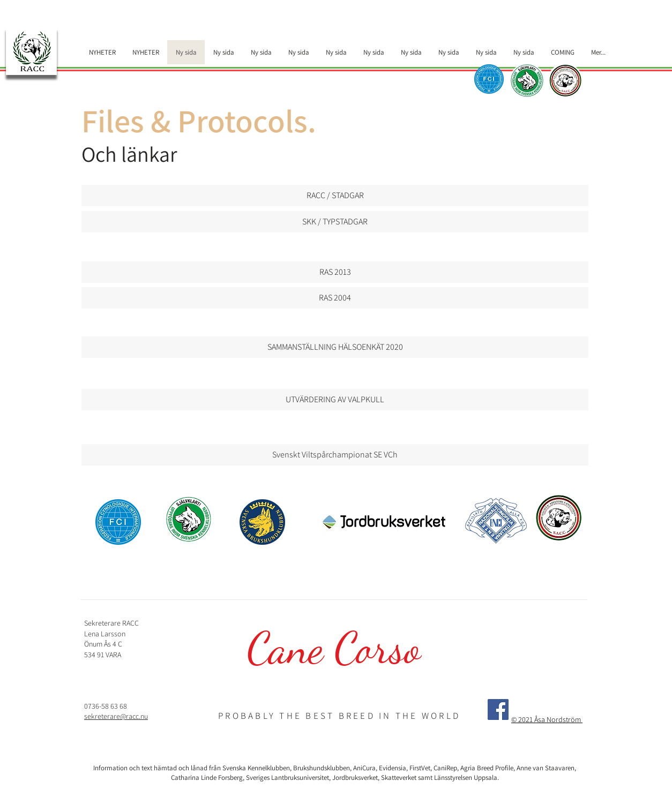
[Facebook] (498, 709)
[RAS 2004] (335, 298)
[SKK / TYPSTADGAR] (335, 222)
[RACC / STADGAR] (335, 196)
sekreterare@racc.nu (116, 716)
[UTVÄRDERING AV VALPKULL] (335, 400)
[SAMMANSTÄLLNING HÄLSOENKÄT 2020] (335, 347)
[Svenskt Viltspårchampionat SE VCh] (335, 455)
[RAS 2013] (335, 272)
